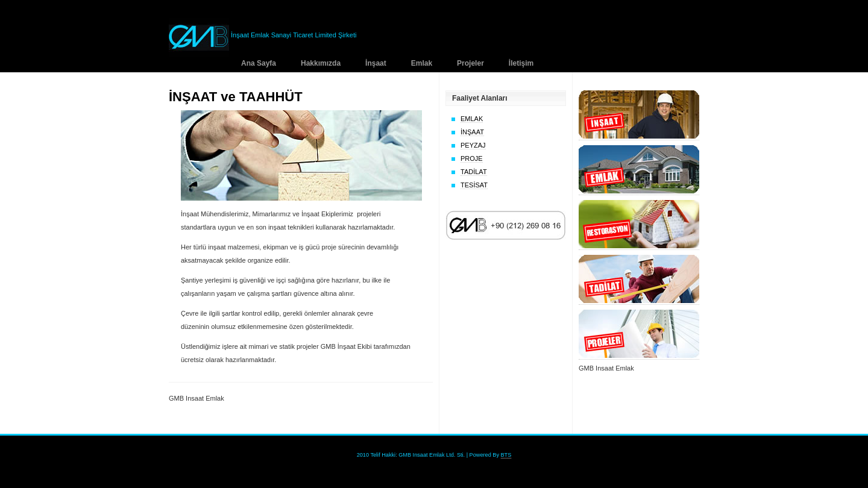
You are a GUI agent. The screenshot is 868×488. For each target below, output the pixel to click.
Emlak (422, 63)
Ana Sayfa (259, 63)
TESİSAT (474, 185)
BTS (506, 455)
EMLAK (472, 119)
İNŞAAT (472, 132)
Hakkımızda (321, 63)
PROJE (472, 158)
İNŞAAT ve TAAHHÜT (236, 97)
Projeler (470, 63)
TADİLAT (474, 172)
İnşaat (376, 63)
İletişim (521, 63)
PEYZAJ (473, 145)
